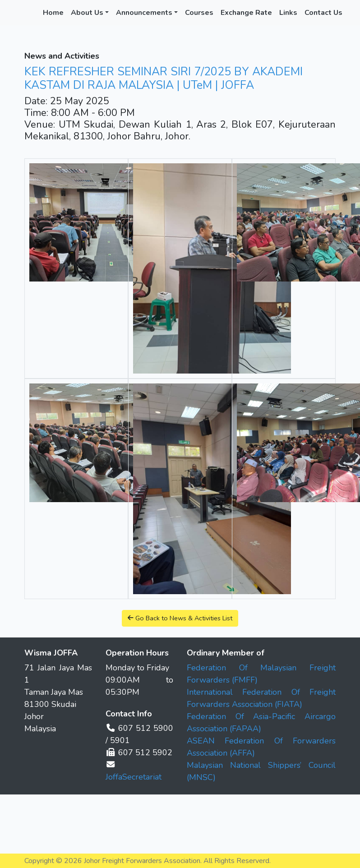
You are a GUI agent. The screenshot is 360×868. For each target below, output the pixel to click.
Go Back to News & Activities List (180, 618)
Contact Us (323, 13)
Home (53, 13)
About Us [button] (87, 13)
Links (288, 13)
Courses (199, 13)
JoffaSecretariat (134, 777)
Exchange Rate (246, 13)
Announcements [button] (144, 13)
